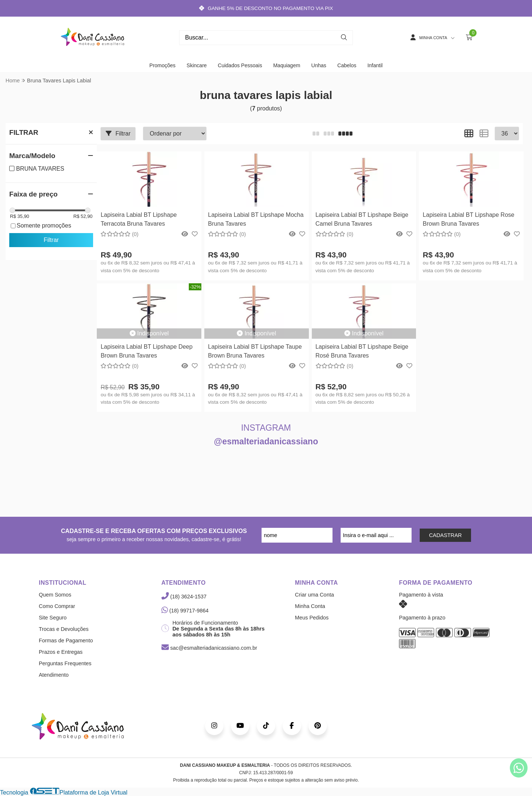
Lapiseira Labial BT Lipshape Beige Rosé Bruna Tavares (362, 351)
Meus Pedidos (312, 618)
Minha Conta (310, 606)
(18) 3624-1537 (184, 597)
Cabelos (347, 65)
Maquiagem (287, 65)
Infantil (375, 65)
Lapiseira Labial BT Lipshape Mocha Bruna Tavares (256, 219)
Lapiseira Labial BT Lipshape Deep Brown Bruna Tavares (146, 351)
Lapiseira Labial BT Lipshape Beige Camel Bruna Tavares (362, 219)
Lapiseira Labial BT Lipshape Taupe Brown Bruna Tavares (255, 351)
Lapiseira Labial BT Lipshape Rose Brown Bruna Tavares (468, 219)
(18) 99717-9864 (185, 611)
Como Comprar (57, 606)
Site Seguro (53, 618)
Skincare (197, 65)
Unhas (319, 65)
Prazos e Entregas (61, 652)
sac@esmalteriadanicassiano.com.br (209, 648)
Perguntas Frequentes (65, 663)
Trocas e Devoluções (64, 629)
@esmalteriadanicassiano (266, 441)
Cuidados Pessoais (240, 65)
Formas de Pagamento (66, 640)
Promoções (162, 65)
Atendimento (54, 675)
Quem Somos (55, 595)
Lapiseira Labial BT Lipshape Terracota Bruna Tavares (139, 219)
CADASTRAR (445, 535)
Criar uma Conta (314, 595)
